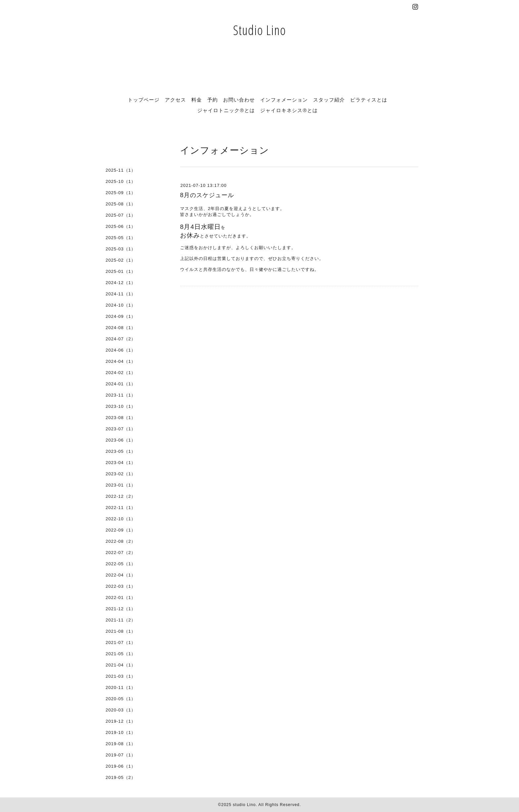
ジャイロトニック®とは (226, 110)
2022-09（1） (121, 530)
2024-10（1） (121, 305)
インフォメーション (284, 100)
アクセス (175, 100)
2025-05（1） (121, 238)
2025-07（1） (121, 215)
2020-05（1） (121, 699)
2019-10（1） (121, 732)
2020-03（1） (121, 710)
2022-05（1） (121, 564)
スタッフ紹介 (329, 100)
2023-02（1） (121, 474)
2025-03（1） (121, 249)
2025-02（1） (121, 260)
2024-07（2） (121, 339)
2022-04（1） (121, 575)
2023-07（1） (121, 429)
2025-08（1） (121, 204)
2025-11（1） (121, 170)
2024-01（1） (121, 384)
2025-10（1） (121, 181)
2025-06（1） (121, 226)
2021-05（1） (121, 654)
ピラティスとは (369, 100)
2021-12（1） (121, 609)
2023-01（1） (121, 485)
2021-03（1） (121, 676)
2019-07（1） (121, 755)
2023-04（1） (121, 463)
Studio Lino (259, 30)
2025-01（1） (121, 271)
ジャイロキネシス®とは (289, 110)
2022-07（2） (121, 553)
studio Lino (244, 805)
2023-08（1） (121, 418)
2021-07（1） (121, 642)
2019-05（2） (121, 777)
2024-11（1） (121, 294)
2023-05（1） (121, 451)
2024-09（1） (121, 316)
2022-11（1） (121, 508)
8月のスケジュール (207, 195)
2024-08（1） (121, 328)
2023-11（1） (121, 395)
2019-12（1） (121, 721)
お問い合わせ (239, 100)
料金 (197, 100)
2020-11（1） (121, 687)
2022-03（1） (121, 586)
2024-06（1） (121, 350)
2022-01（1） (121, 598)
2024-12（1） (121, 283)
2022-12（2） (121, 496)
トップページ (144, 100)
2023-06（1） (121, 440)
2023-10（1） (121, 406)
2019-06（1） (121, 766)
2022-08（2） (121, 541)
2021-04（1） (121, 665)
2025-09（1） (121, 193)
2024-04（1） (121, 361)
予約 (212, 100)
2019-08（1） (121, 744)
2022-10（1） (121, 519)
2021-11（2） (121, 620)
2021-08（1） (121, 631)
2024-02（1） (121, 373)
